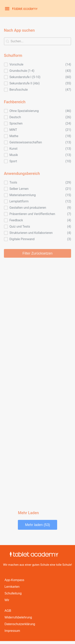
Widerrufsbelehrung (18, 617)
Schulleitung (13, 593)
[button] (7, 8)
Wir (7, 600)
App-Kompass (14, 580)
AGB (8, 611)
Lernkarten (12, 587)
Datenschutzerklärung (20, 624)
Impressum (12, 631)
